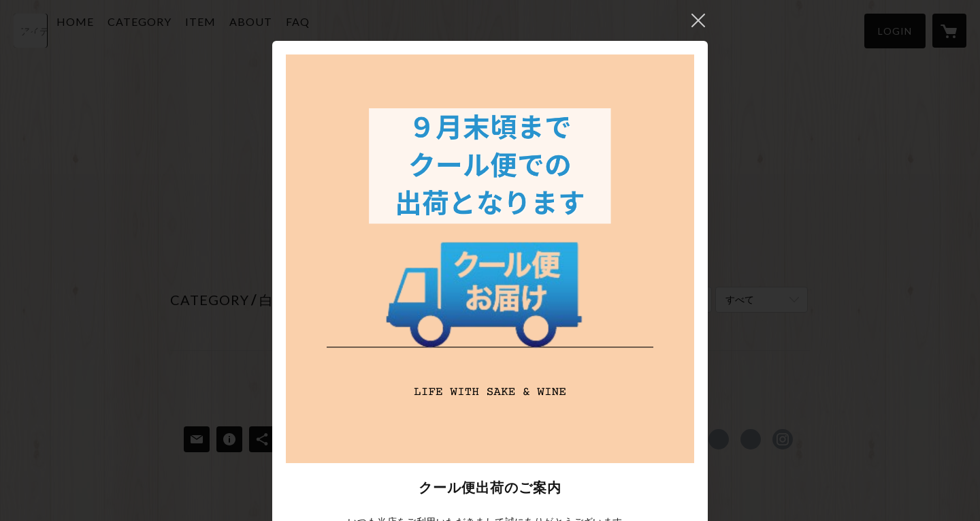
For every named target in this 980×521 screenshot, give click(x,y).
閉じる (698, 20)
